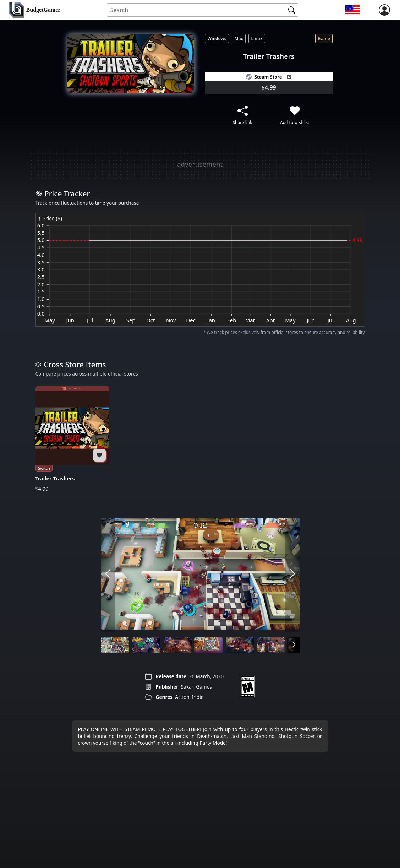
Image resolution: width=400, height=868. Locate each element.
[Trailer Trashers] (72, 439)
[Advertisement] (200, 164)
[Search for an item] (196, 10)
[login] (384, 10)
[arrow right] (292, 575)
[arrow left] (108, 575)
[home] (34, 10)
